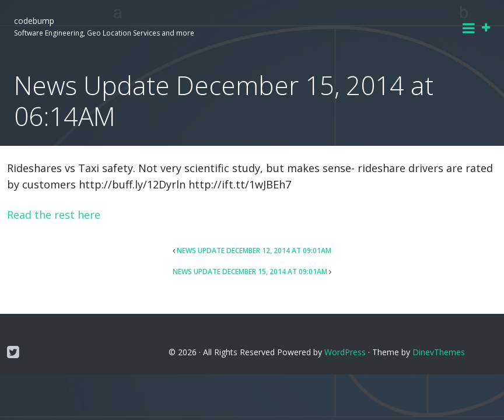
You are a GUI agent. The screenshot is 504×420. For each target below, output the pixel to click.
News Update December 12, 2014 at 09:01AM (254, 251)
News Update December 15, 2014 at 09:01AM (250, 272)
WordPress (345, 352)
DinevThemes (439, 352)
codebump (34, 21)
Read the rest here (54, 215)
